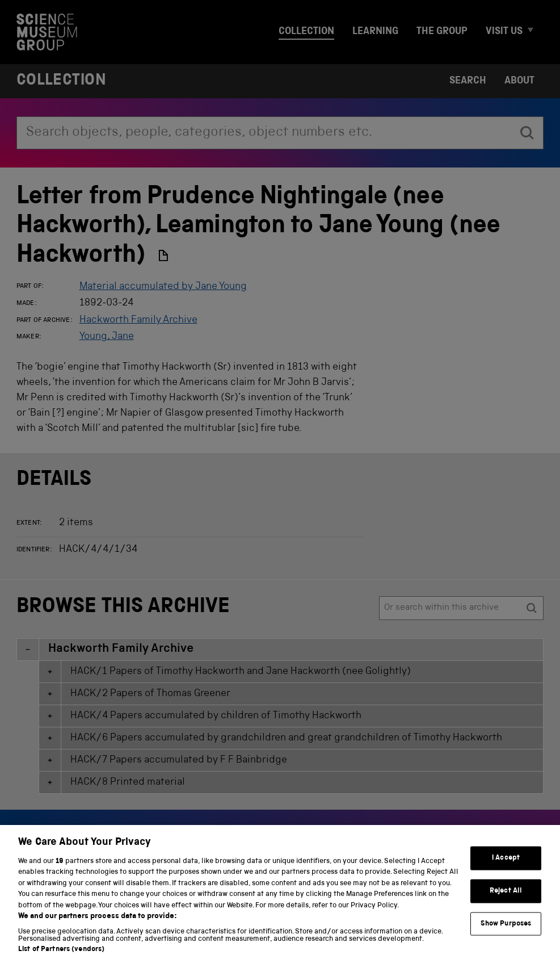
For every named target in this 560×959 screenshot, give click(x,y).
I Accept (506, 871)
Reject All (506, 903)
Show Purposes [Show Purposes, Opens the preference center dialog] (506, 936)
